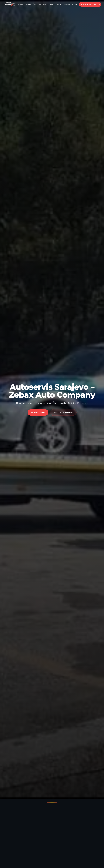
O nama (20, 4)
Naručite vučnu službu (63, 412)
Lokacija (67, 4)
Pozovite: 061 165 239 (90, 4)
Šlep (35, 4)
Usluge (28, 4)
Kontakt (75, 4)
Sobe (51, 4)
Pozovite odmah (38, 412)
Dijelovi (58, 4)
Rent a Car (43, 4)
